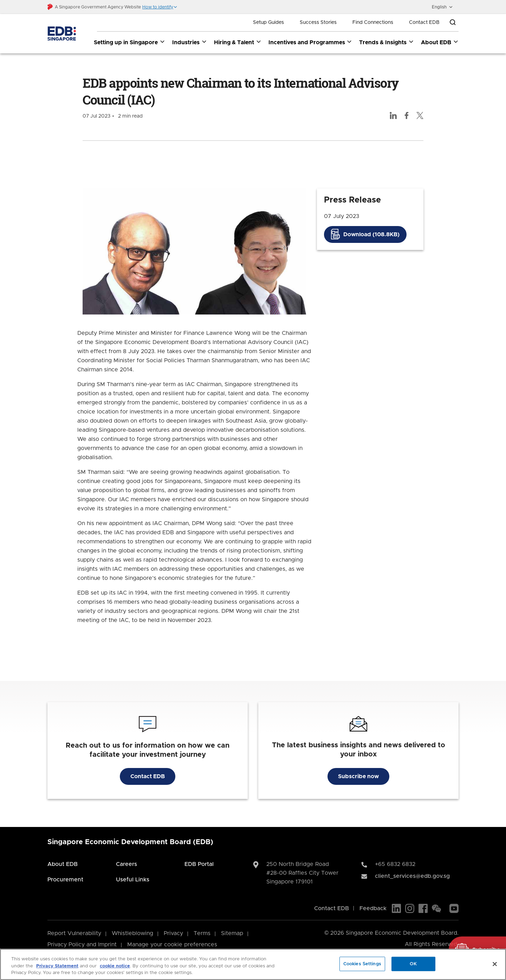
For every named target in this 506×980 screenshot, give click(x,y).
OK (413, 964)
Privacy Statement (57, 966)
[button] (160, 7)
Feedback (373, 909)
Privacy (173, 934)
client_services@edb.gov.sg (412, 876)
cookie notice (115, 966)
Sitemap (232, 934)
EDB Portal (199, 865)
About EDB (63, 865)
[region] (253, 964)
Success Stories (318, 22)
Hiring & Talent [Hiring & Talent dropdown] (238, 42)
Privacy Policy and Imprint (82, 945)
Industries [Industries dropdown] (190, 42)
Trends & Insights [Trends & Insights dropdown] (387, 42)
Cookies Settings (362, 964)
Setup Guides (268, 22)
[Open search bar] (453, 22)
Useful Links (133, 880)
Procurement (65, 880)
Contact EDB (424, 22)
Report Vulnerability (74, 934)
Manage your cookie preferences (172, 945)
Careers (126, 865)
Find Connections (373, 22)
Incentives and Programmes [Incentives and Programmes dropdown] (310, 42)
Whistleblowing (132, 934)
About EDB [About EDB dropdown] (440, 42)
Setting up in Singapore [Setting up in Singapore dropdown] (129, 42)
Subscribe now (358, 777)
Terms (202, 934)
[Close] (495, 964)
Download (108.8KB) (371, 234)
